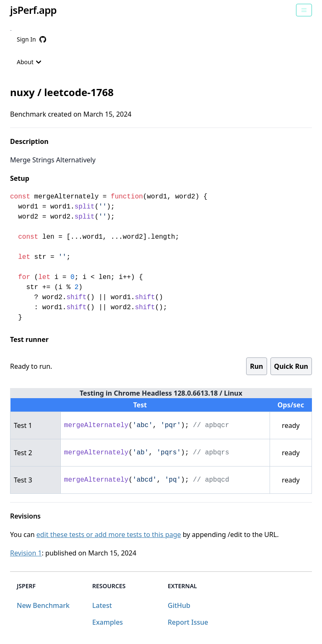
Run (256, 366)
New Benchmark (43, 605)
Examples (108, 622)
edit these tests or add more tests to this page (109, 534)
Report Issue (188, 622)
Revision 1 (26, 553)
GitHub (179, 605)
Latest (102, 605)
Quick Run (291, 366)
